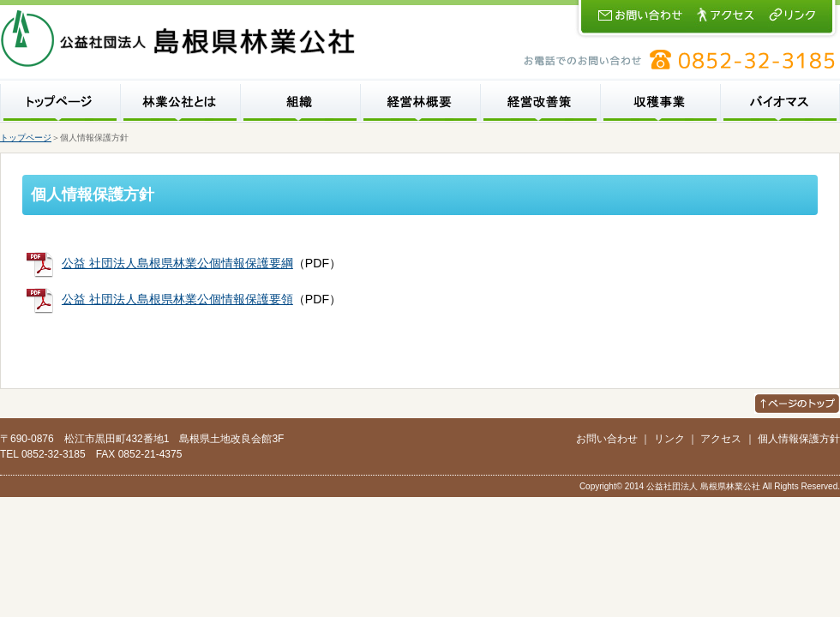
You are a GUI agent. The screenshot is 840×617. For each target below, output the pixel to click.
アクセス (721, 439)
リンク (669, 439)
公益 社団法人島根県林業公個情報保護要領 (177, 299)
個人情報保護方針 (799, 439)
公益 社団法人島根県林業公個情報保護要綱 (177, 263)
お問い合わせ (607, 439)
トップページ (26, 138)
